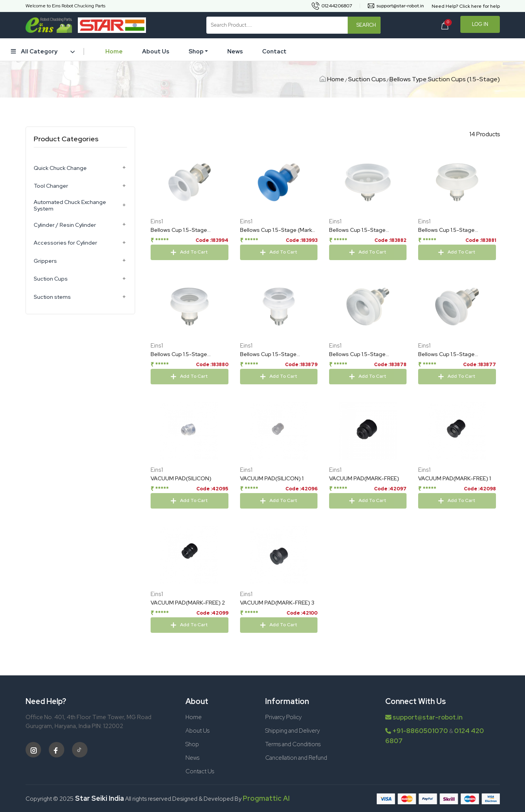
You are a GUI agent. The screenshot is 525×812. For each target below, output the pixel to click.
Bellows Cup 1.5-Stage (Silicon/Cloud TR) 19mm (450, 385)
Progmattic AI (266, 798)
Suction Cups (367, 79)
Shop (196, 51)
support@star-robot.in (424, 717)
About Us (156, 51)
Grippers (45, 261)
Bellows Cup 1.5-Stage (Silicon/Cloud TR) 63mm (361, 230)
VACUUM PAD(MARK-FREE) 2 (188, 633)
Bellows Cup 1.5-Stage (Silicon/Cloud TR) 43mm (183, 385)
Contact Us (200, 771)
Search (366, 25)
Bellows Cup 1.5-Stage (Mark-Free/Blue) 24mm (277, 230)
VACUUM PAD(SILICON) (181, 509)
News (235, 51)
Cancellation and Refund (296, 758)
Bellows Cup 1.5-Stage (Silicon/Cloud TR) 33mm (272, 385)
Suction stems (52, 297)
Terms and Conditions (293, 744)
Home (114, 51)
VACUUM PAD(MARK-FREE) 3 (277, 633)
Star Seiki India (99, 798)
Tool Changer (51, 186)
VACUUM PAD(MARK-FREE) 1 (455, 509)
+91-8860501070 (420, 731)
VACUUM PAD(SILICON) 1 (272, 509)
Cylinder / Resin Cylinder (65, 225)
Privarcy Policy (283, 717)
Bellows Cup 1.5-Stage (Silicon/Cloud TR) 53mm (450, 230)
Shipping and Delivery (293, 731)
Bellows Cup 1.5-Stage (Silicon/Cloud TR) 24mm (183, 230)
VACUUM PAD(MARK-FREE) (364, 509)
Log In (480, 24)
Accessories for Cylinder (65, 243)
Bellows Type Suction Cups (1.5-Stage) (445, 79)
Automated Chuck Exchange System (70, 206)
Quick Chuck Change (60, 168)
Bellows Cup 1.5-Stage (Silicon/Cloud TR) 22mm (361, 385)
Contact (274, 51)
